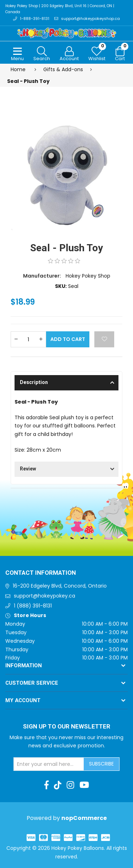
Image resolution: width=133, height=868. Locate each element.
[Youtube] (84, 785)
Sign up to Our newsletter (67, 727)
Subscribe (101, 764)
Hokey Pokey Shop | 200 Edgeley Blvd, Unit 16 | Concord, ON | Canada (60, 9)
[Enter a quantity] (28, 339)
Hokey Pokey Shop (88, 276)
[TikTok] (58, 785)
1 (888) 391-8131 (33, 606)
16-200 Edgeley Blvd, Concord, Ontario (60, 586)
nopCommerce (84, 818)
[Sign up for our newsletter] (49, 764)
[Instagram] (70, 785)
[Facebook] (46, 785)
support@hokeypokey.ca (45, 596)
